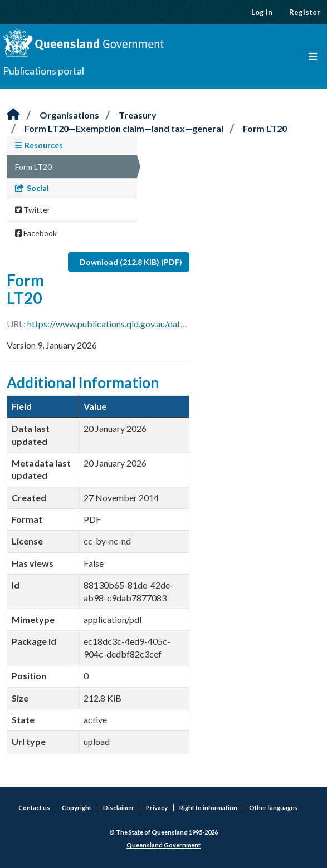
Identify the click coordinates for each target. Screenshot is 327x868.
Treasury (138, 115)
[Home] (13, 115)
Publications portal (43, 71)
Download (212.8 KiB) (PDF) (131, 262)
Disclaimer (119, 808)
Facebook (36, 233)
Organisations (69, 115)
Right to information (208, 808)
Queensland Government (163, 845)
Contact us (34, 808)
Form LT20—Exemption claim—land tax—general (124, 128)
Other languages (273, 808)
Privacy (157, 808)
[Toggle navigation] (313, 57)
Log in (262, 12)
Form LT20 (265, 128)
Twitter (33, 210)
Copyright (77, 808)
